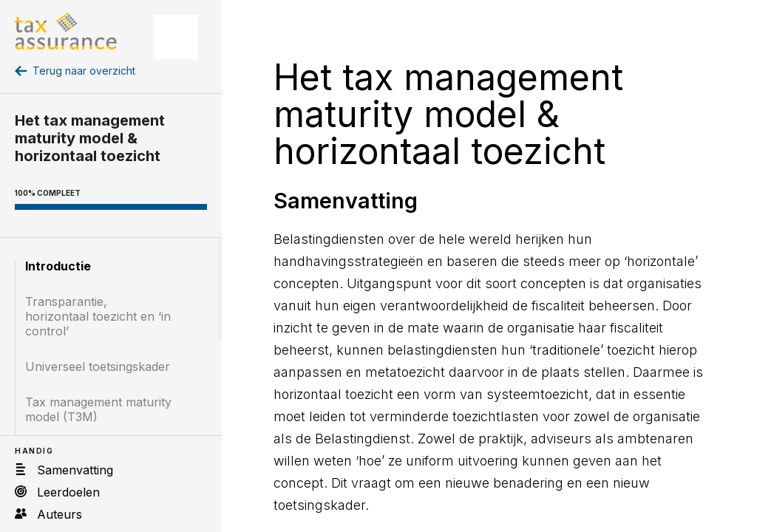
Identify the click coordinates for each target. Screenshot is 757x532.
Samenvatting (75, 470)
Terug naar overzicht (84, 71)
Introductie (58, 266)
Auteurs (60, 514)
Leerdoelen (68, 492)
